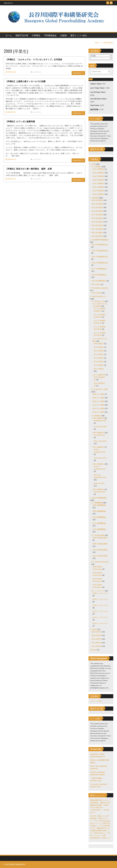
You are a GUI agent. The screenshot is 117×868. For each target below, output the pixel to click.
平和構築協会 (50, 35)
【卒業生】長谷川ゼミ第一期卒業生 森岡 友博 (29, 169)
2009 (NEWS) (96, 635)
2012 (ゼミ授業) (98, 409)
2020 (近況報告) (97, 225)
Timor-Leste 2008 (100, 427)
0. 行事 (93, 164)
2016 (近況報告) (97, 211)
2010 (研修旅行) (98, 433)
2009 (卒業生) (108, 43)
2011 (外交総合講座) (100, 550)
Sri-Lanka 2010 (99, 435)
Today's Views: (96, 84)
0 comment (36, 72)
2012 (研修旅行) (98, 464)
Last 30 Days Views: (98, 92)
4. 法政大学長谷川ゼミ (98, 296)
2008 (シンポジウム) (100, 593)
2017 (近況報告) (97, 215)
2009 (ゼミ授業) (98, 398)
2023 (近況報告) (97, 236)
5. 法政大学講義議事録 (98, 498)
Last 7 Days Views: (98, 88)
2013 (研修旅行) (98, 489)
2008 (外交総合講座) (100, 538)
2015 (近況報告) (97, 207)
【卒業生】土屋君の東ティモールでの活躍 (25, 81)
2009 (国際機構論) (99, 511)
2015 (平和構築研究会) (100, 257)
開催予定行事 (22, 35)
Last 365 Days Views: (99, 99)
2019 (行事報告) (98, 176)
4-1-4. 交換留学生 (99, 375)
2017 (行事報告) (98, 169)
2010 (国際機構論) (99, 517)
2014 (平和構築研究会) (100, 251)
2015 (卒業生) (99, 365)
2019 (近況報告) (97, 222)
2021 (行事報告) (98, 183)
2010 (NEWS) (96, 639)
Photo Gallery (96, 293)
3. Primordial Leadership (99, 288)
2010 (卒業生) (99, 347)
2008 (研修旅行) (98, 418)
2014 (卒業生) (99, 362)
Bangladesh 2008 (100, 421)
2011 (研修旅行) (98, 447)
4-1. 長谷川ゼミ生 (98, 301)
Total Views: (95, 105)
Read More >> (78, 73)
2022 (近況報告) (97, 233)
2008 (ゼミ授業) (98, 394)
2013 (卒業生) (99, 358)
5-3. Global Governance (100, 562)
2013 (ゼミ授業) (98, 412)
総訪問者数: (95, 110)
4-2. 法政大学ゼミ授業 (100, 389)
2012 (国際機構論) (99, 529)
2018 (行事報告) (98, 173)
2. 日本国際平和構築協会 (99, 240)
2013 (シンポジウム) (100, 623)
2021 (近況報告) (97, 229)
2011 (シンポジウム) (100, 611)
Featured (93, 650)
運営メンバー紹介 (79, 35)
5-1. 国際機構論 (97, 503)
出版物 (63, 35)
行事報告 (36, 35)
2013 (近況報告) (97, 200)
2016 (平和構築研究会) (100, 263)
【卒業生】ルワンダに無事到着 (20, 121)
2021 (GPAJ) (96, 284)
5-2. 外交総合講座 (98, 535)
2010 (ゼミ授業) (98, 401)
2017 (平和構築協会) (99, 269)
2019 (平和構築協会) (99, 281)
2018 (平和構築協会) (99, 275)
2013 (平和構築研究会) (100, 245)
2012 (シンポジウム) (100, 617)
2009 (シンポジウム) (100, 599)
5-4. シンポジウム (98, 591)
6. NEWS (94, 629)
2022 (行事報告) (98, 187)
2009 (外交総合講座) (100, 544)
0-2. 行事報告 (96, 167)
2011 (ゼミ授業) (98, 405)
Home (97, 43)
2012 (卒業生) (99, 354)
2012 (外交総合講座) (100, 556)
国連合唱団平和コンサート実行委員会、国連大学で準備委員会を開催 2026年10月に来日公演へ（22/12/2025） (100, 805)
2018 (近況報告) (97, 218)
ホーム (9, 35)
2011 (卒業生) (99, 351)
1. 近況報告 (94, 198)
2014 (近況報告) (97, 204)
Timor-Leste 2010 (100, 441)
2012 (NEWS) (96, 646)
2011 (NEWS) (96, 643)
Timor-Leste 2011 (100, 458)
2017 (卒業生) (99, 369)
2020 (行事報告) (98, 180)
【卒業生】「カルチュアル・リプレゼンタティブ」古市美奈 (34, 59)
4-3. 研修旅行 (96, 416)
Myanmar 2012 (99, 483)
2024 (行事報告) (98, 194)
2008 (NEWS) (96, 632)
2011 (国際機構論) (99, 523)
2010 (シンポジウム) (100, 605)
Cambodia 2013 (99, 492)
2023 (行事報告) (98, 191)
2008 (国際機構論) (99, 505)
